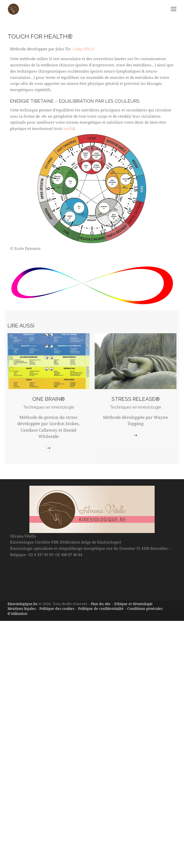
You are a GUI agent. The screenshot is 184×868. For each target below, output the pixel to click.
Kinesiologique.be (23, 604)
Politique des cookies (57, 609)
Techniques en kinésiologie (49, 407)
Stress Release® (136, 399)
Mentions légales (22, 609)
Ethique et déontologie (133, 604)
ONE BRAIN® (49, 399)
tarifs (68, 128)
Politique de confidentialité (101, 609)
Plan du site (101, 604)
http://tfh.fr (84, 49)
